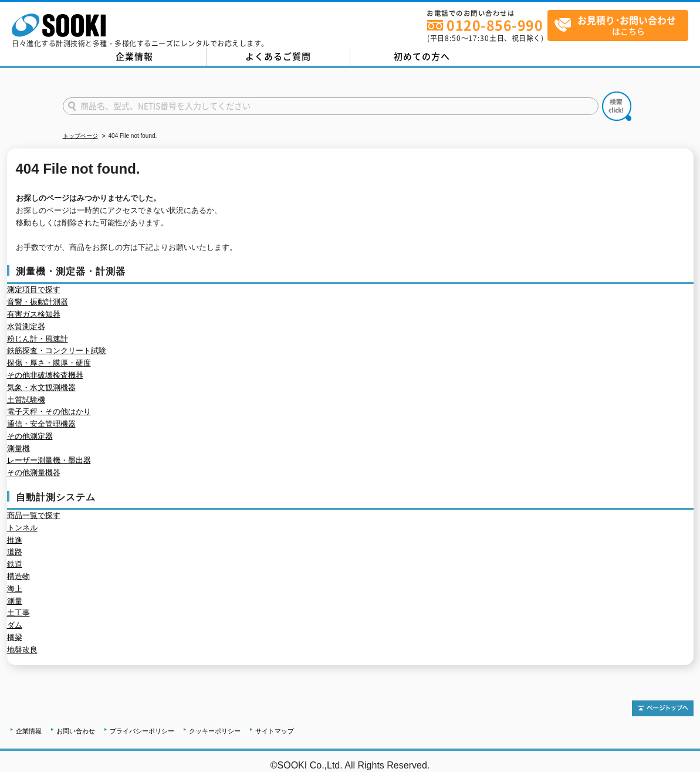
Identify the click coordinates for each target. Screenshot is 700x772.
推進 (15, 540)
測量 (15, 601)
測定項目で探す (34, 289)
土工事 (18, 613)
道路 (15, 552)
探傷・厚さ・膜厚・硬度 (49, 363)
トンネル (22, 528)
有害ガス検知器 (34, 314)
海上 (15, 589)
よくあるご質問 (278, 56)
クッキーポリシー (215, 731)
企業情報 (134, 56)
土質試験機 (26, 400)
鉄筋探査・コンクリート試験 (57, 351)
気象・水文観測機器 (41, 387)
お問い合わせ (76, 731)
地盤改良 (22, 650)
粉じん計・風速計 (38, 339)
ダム (15, 625)
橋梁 (15, 637)
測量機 (18, 448)
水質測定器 (26, 326)
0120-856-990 (495, 25)
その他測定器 (30, 436)
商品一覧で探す (34, 515)
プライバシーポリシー (142, 731)
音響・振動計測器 (38, 302)
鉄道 (15, 564)
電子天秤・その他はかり (49, 412)
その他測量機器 (34, 473)
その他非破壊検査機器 (45, 375)
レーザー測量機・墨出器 (49, 460)
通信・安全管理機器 (41, 424)
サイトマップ (275, 731)
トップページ (80, 136)
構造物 (18, 576)
